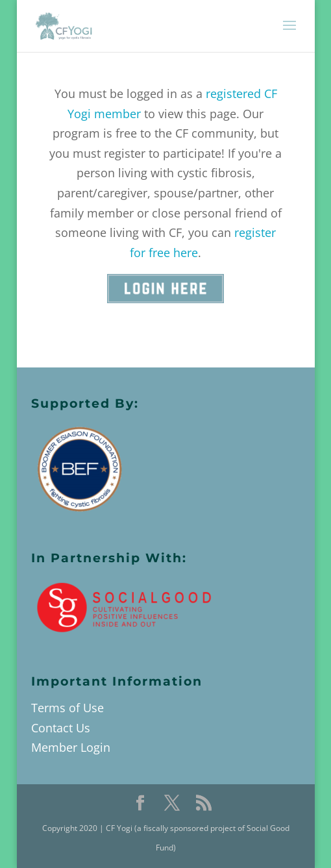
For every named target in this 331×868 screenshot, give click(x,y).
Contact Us (61, 728)
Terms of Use (67, 708)
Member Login (71, 747)
